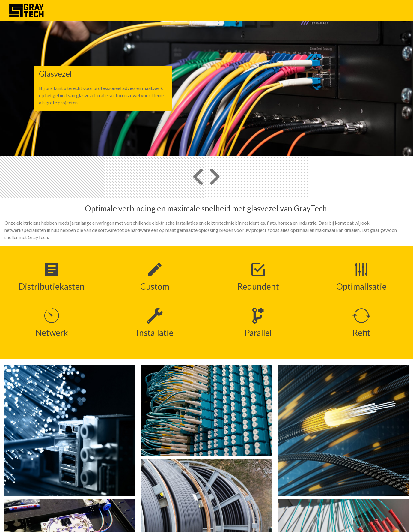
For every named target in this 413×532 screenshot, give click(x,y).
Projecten (338, 10)
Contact (392, 10)
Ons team (366, 10)
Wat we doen (306, 10)
